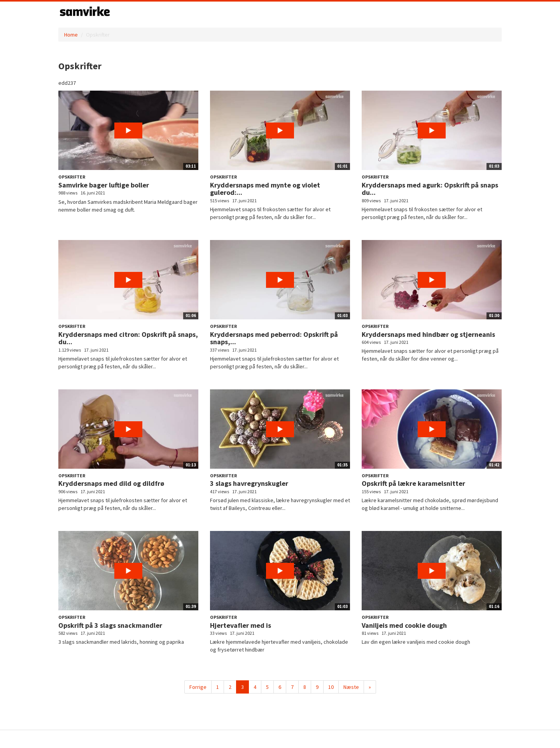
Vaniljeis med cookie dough (404, 625)
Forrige (198, 687)
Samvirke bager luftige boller (104, 185)
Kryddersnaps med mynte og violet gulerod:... (265, 189)
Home (71, 35)
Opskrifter (72, 177)
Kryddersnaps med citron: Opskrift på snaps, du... (128, 338)
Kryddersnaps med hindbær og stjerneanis (428, 334)
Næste (351, 687)
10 (331, 687)
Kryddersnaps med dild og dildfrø (111, 483)
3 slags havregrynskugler (249, 483)
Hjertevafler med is (241, 625)
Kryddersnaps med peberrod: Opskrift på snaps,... (274, 338)
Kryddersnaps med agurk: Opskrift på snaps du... (430, 189)
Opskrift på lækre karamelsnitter (413, 483)
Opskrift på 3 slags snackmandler (110, 625)
